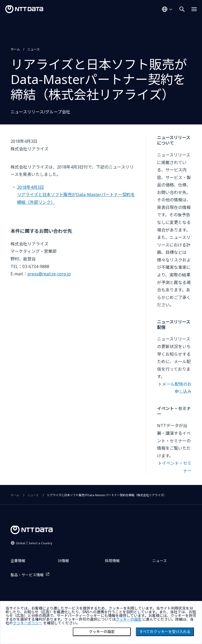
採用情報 (112, 561)
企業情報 (18, 561)
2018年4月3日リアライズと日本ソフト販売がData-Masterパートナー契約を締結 (76, 195)
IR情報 (63, 561)
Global (34, 543)
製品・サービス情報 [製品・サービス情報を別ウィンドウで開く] (27, 575)
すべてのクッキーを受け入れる (165, 632)
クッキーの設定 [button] (129, 619)
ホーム (15, 49)
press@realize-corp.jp (49, 274)
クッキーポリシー (28, 623)
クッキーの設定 (102, 632)
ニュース (34, 49)
